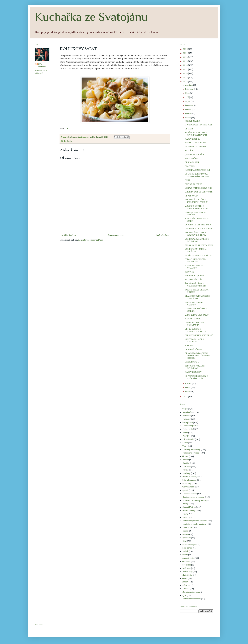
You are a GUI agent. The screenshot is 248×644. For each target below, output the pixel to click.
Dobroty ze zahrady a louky (195, 501)
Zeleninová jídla (189, 426)
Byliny (185, 433)
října (187, 93)
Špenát (185, 490)
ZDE (66, 129)
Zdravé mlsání (188, 440)
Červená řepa (188, 487)
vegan (185, 409)
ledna (188, 392)
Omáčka (186, 463)
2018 (186, 65)
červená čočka (189, 558)
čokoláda (186, 562)
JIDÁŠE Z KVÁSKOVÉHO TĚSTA (198, 256)
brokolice (187, 565)
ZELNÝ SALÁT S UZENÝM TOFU (199, 245)
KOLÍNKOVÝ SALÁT (193, 280)
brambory (187, 484)
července (189, 105)
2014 (186, 82)
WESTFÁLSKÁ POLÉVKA (196, 143)
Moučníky (187, 416)
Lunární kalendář (190, 494)
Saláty (69, 141)
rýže (184, 596)
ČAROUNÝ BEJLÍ (192, 362)
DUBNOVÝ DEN (192, 162)
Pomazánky (187, 572)
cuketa (185, 514)
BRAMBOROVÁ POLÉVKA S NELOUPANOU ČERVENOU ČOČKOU (198, 356)
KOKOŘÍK (189, 151)
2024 (186, 53)
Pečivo (185, 518)
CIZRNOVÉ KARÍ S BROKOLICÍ (198, 229)
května (188, 114)
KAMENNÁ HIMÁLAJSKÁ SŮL (198, 170)
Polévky (186, 436)
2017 (186, 70)
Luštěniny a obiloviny (191, 450)
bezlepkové (188, 423)
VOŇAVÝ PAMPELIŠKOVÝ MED (198, 188)
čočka (185, 579)
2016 (186, 74)
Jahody (185, 582)
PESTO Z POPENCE (193, 184)
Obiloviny (187, 568)
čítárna (185, 457)
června (188, 110)
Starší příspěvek (162, 235)
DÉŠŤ (187, 180)
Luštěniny (186, 473)
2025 (186, 49)
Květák (185, 552)
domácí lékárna (189, 507)
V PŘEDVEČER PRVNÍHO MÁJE (199, 125)
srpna (188, 101)
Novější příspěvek (68, 235)
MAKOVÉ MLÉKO (192, 139)
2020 (186, 57)
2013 (186, 397)
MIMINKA (189, 346)
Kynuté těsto (188, 528)
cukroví (186, 585)
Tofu (184, 446)
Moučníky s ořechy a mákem (194, 524)
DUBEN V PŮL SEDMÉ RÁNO (198, 225)
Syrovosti (187, 538)
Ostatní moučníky (190, 477)
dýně (185, 541)
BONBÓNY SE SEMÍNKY (196, 147)
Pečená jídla (188, 429)
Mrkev (185, 470)
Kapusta (186, 589)
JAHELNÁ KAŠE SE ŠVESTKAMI (199, 192)
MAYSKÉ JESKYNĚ (193, 319)
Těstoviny (187, 467)
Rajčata (186, 460)
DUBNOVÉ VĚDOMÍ (193, 350)
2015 (186, 78)
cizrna (185, 531)
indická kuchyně (189, 545)
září (187, 97)
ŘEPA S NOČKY (192, 196)
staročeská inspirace (191, 592)
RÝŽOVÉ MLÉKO (192, 121)
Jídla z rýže (187, 548)
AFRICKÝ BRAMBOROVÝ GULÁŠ (199, 335)
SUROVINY (189, 272)
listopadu (190, 89)
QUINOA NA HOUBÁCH (195, 155)
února (188, 388)
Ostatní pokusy (189, 511)
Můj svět (186, 419)
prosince (189, 85)
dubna (188, 118)
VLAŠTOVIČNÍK (192, 159)
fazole (185, 555)
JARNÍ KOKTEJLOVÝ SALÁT (197, 315)
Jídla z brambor (189, 480)
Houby (185, 504)
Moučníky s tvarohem (192, 599)
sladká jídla (187, 575)
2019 (186, 61)
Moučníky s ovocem (191, 453)
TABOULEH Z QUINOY (194, 276)
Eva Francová (42, 65)
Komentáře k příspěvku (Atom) (91, 240)
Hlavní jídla (187, 412)
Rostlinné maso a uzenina (193, 497)
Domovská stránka (116, 235)
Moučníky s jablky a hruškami (195, 521)
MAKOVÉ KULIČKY (193, 372)
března (189, 384)
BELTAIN (189, 129)
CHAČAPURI (190, 166)
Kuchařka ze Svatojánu (91, 17)
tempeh (186, 535)
